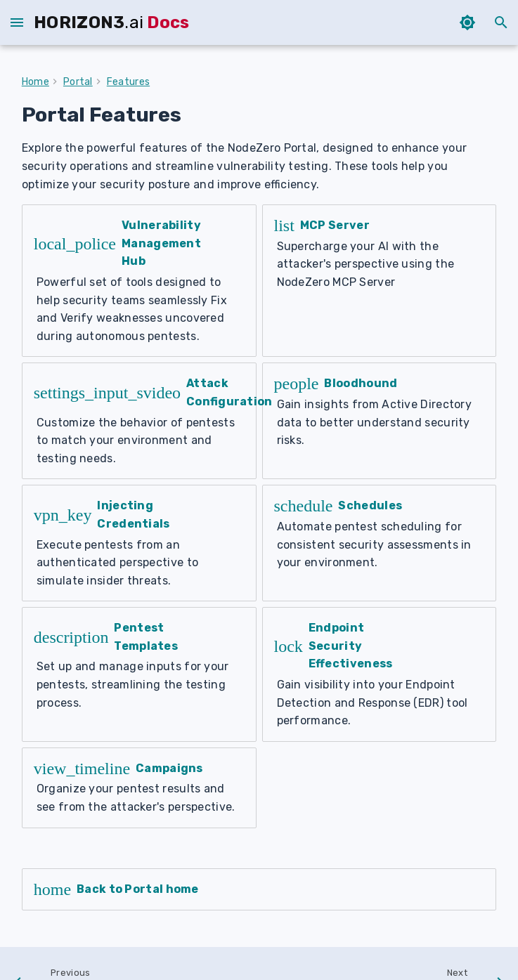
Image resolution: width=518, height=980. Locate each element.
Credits (407, 957)
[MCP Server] (380, 272)
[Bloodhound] (380, 394)
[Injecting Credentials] (139, 498)
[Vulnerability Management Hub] (139, 272)
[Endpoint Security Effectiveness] (380, 612)
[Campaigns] (139, 716)
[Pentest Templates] (139, 612)
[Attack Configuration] (139, 394)
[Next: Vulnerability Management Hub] (391, 912)
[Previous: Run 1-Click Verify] (87, 912)
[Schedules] (380, 498)
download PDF (471, 957)
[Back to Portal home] (259, 818)
